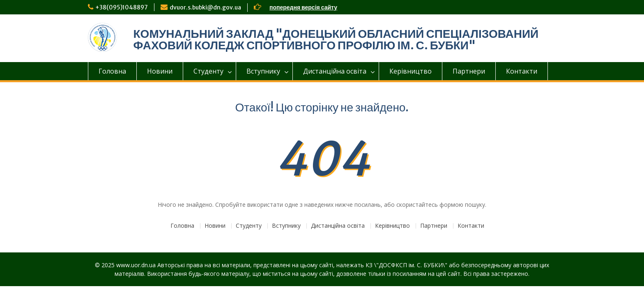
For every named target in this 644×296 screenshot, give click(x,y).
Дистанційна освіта (335, 71)
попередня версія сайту (303, 7)
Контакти (522, 71)
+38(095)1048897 (122, 7)
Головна (112, 71)
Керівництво (411, 71)
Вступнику (263, 71)
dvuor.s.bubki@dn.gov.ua (205, 7)
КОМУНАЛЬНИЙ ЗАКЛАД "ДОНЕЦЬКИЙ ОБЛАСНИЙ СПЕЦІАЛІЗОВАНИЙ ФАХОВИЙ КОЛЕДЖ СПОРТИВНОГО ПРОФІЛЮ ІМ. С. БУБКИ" (336, 39)
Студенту (208, 71)
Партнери (469, 71)
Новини (160, 71)
